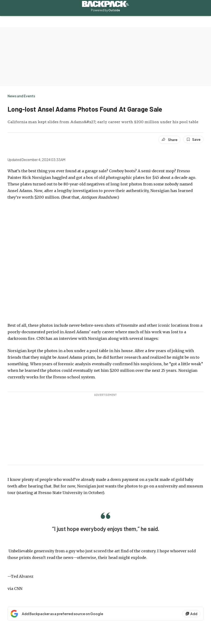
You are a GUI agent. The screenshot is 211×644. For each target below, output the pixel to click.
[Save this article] (193, 139)
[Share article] (169, 140)
